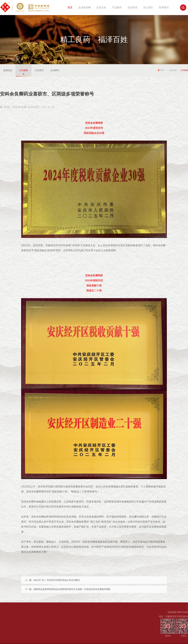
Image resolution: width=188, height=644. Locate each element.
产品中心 (99, 610)
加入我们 (148, 7)
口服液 (97, 621)
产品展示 (117, 7)
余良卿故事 (32, 616)
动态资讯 (133, 7)
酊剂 (96, 630)
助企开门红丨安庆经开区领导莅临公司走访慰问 (57, 580)
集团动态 (8, 70)
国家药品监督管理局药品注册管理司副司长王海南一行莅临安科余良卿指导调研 (72, 589)
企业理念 (31, 621)
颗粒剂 (97, 625)
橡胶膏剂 (98, 616)
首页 (70, 7)
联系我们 (164, 7)
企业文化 (101, 7)
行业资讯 (39, 70)
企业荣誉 (31, 625)
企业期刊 (55, 70)
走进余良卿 (84, 7)
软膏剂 (97, 635)
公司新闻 (23, 70)
